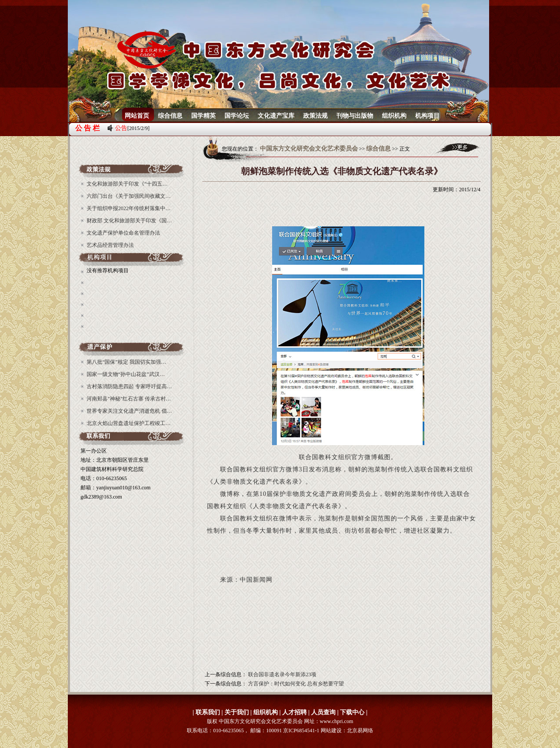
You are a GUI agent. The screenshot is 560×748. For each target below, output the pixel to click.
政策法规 (315, 116)
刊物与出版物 (355, 116)
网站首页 (137, 116)
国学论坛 (237, 116)
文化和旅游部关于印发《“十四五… (127, 184)
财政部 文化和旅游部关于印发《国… (129, 221)
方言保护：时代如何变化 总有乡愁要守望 (296, 684)
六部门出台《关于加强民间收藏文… (129, 196)
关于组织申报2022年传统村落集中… (129, 208)
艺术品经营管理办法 (110, 245)
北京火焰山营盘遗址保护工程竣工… (129, 423)
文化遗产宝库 (276, 116)
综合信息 (170, 116)
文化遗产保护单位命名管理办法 (123, 233)
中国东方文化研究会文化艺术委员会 (309, 149)
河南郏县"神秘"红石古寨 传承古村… (129, 399)
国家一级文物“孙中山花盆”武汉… (126, 374)
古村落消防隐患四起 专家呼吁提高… (129, 386)
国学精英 (203, 116)
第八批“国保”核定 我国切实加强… (126, 362)
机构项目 (427, 116)
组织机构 (394, 116)
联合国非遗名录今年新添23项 (282, 674)
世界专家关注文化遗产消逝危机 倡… (129, 411)
